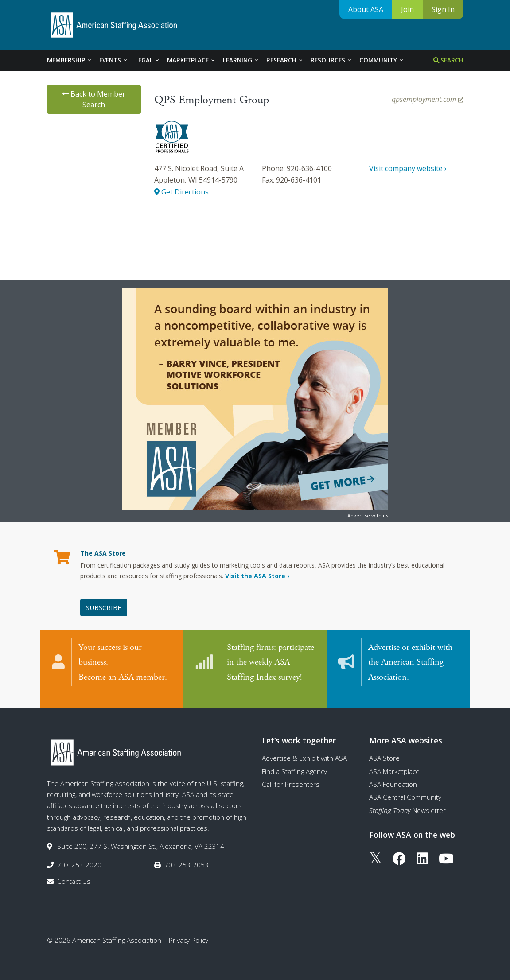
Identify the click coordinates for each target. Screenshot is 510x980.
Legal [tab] (148, 60)
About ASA (366, 9)
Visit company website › (408, 168)
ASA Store (384, 749)
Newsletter (407, 801)
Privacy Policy (189, 931)
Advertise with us (368, 515)
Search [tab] (448, 60)
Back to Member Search (94, 99)
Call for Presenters (291, 775)
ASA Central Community (405, 788)
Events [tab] (114, 60)
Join (407, 9)
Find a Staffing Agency (294, 762)
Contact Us (74, 872)
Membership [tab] (70, 60)
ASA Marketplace (394, 762)
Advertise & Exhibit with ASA (304, 749)
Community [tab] (382, 60)
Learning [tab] (241, 60)
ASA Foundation (393, 775)
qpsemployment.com (428, 99)
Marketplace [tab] (191, 60)
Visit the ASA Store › (257, 576)
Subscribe (104, 607)
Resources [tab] (331, 60)
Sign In (443, 9)
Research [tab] (285, 60)
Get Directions (181, 192)
